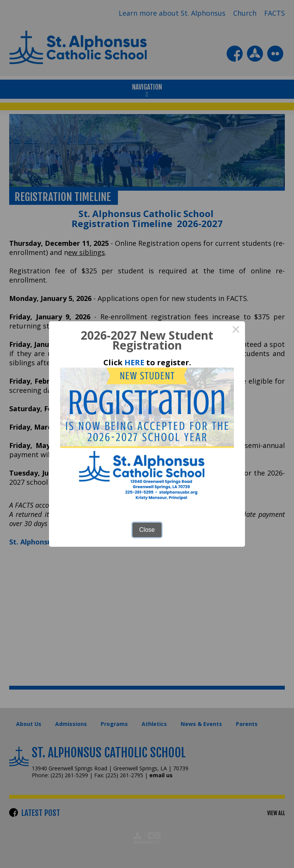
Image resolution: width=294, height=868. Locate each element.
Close (147, 530)
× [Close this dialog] (236, 330)
